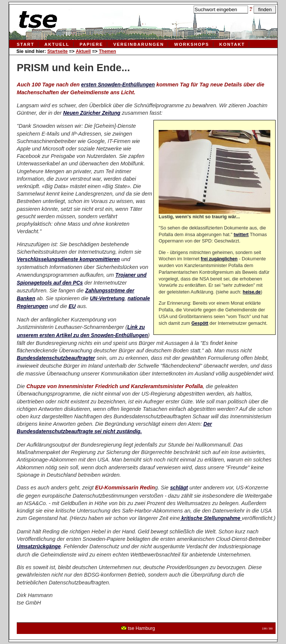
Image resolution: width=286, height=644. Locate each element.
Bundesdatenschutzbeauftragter (56, 358)
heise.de (252, 292)
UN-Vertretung (107, 299)
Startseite (58, 51)
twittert (241, 235)
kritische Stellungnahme (211, 518)
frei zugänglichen (219, 259)
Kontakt (232, 44)
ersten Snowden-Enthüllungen (118, 85)
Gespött (200, 323)
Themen (107, 51)
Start (26, 44)
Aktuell (57, 44)
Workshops (192, 44)
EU (72, 306)
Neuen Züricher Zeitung (92, 113)
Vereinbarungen (139, 44)
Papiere (91, 44)
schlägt (179, 488)
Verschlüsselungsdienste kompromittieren (68, 259)
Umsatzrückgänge (39, 547)
